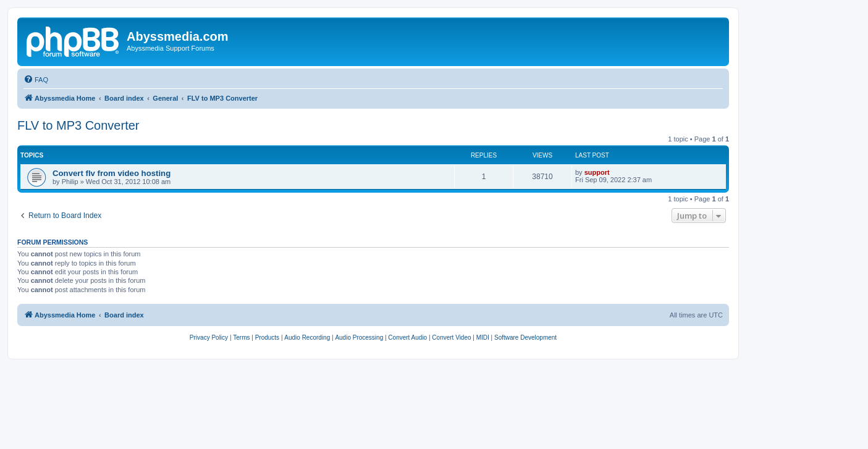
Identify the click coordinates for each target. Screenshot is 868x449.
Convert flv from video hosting (112, 173)
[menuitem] (36, 80)
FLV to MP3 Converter (78, 125)
